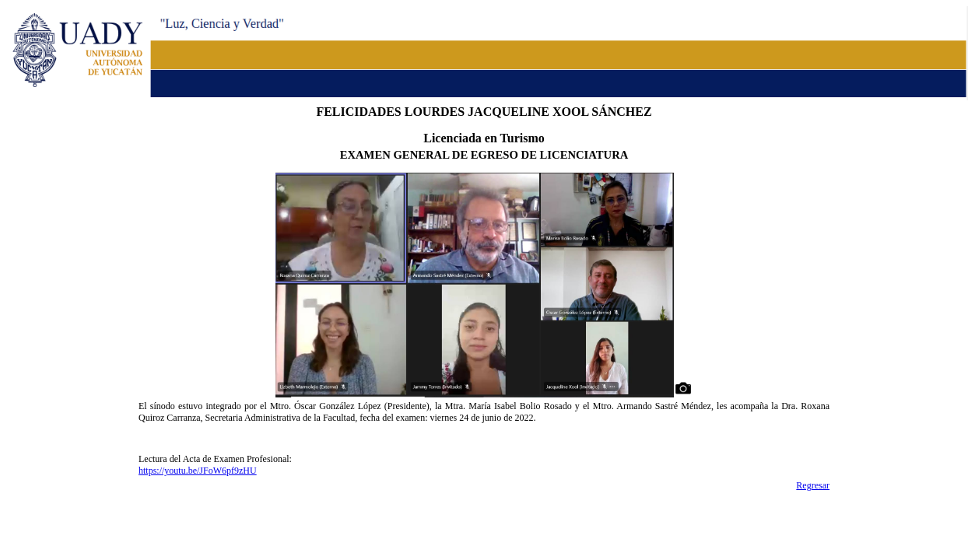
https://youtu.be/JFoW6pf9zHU (198, 471)
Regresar (813, 485)
